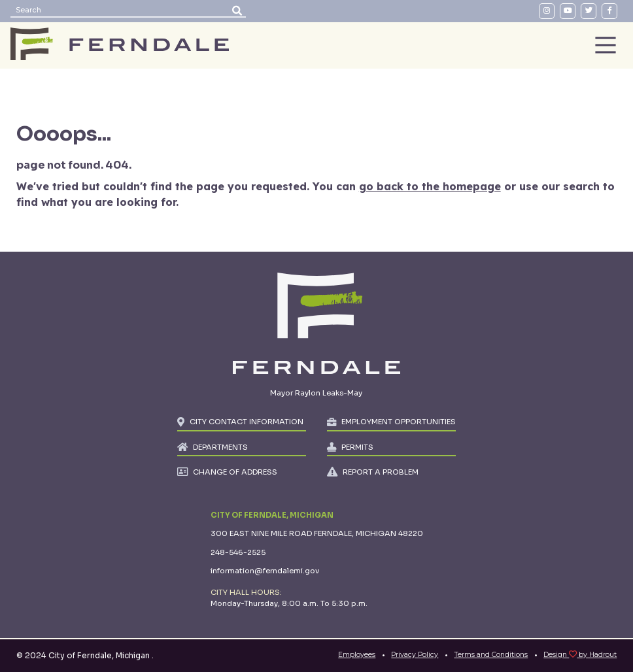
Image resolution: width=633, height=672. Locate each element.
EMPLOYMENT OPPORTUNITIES (399, 422)
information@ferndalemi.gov (265, 571)
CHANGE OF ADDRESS (235, 472)
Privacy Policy (415, 655)
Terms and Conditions (491, 655)
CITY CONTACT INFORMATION (247, 422)
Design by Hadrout (580, 655)
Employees (357, 655)
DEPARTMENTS (220, 447)
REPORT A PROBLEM (381, 472)
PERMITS (357, 447)
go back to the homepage (430, 186)
